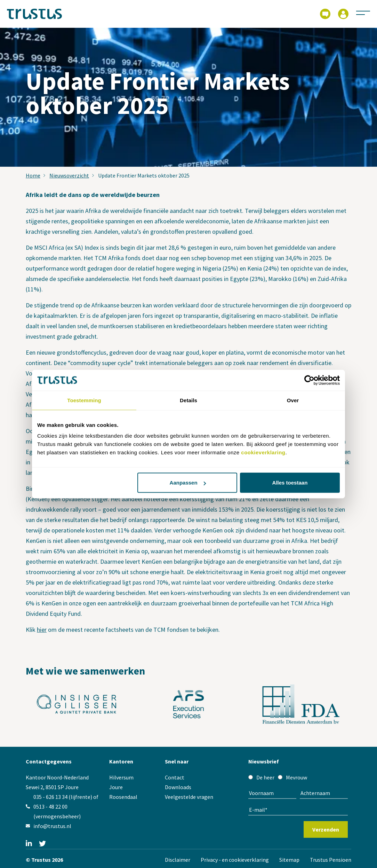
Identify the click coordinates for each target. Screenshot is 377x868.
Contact (175, 777)
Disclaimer (178, 860)
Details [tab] (188, 400)
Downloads (178, 787)
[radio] (261, 777)
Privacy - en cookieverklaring (235, 860)
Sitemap (289, 860)
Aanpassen (188, 483)
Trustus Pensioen (331, 860)
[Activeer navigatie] (363, 13)
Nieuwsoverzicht (69, 175)
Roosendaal (123, 797)
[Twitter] (42, 844)
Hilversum (121, 777)
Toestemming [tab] (84, 400)
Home (33, 175)
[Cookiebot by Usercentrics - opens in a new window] (309, 380)
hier (42, 630)
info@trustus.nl (52, 826)
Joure (116, 787)
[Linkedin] (29, 844)
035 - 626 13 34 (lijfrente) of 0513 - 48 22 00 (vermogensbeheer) (66, 807)
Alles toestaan (290, 483)
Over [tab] (293, 400)
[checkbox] (298, 777)
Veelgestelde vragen (189, 797)
